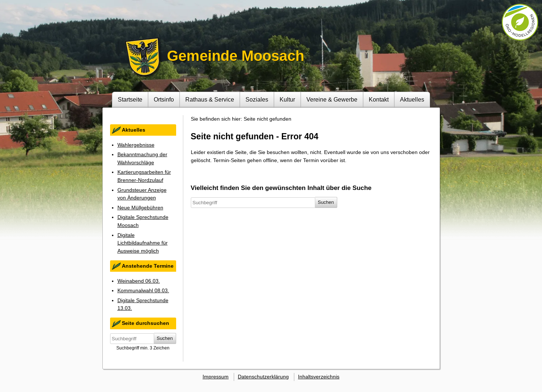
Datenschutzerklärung (263, 377)
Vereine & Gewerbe (332, 99)
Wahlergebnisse (136, 145)
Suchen (165, 338)
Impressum (216, 377)
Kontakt (379, 99)
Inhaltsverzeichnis (319, 377)
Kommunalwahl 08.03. (143, 290)
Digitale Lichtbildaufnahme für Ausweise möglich (143, 243)
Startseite (130, 99)
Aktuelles (412, 99)
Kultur (287, 99)
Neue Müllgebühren (140, 208)
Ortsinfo (164, 99)
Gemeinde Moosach (236, 56)
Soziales (257, 99)
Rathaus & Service (210, 99)
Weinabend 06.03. (139, 281)
